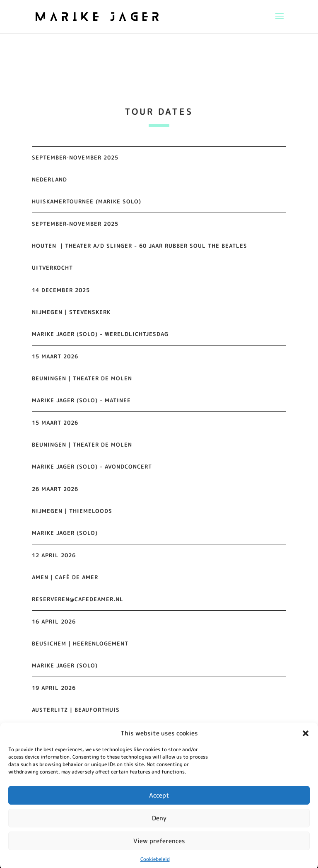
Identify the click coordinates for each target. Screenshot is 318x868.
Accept (159, 804)
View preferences (159, 850)
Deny (159, 827)
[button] (306, 742)
